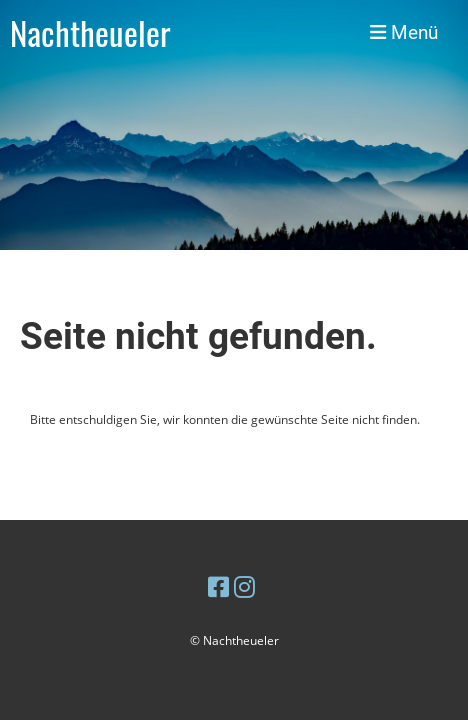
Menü (404, 33)
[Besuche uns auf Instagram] (244, 586)
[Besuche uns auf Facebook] (218, 586)
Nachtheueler (90, 33)
